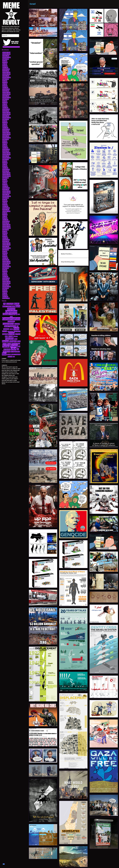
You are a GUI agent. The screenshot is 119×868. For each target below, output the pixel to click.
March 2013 (5, 277)
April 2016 (5, 218)
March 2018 (5, 186)
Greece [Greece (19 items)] (5, 331)
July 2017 (5, 200)
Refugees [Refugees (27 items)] (13, 341)
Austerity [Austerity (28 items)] (10, 304)
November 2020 (6, 134)
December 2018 (6, 173)
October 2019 (6, 156)
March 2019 (5, 168)
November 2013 (6, 263)
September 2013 (7, 267)
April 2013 (5, 275)
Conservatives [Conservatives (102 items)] (11, 319)
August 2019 (6, 159)
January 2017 (6, 210)
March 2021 (5, 128)
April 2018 (5, 185)
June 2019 (5, 163)
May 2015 (5, 235)
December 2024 (6, 52)
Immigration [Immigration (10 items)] (10, 331)
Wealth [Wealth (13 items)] (9, 354)
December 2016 (6, 211)
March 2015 (5, 238)
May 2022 (5, 104)
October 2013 (6, 265)
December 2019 (6, 153)
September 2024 (7, 57)
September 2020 (7, 138)
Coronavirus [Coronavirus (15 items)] (11, 322)
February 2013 (6, 278)
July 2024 (5, 61)
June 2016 (5, 215)
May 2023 (5, 84)
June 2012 (5, 292)
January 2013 (6, 280)
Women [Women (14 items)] (10, 357)
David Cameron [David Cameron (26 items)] (10, 326)
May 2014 (5, 255)
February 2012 (6, 298)
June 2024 (5, 62)
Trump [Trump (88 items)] (14, 346)
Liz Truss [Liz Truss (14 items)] (18, 334)
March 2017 (5, 206)
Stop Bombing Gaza (68, 262)
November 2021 (6, 114)
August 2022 (6, 99)
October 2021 (6, 116)
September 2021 (7, 118)
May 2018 (5, 183)
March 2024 (5, 67)
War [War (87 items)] (4, 354)
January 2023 (6, 91)
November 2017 (6, 193)
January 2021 (6, 131)
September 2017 (7, 196)
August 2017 (6, 198)
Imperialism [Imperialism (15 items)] (17, 331)
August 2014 (6, 250)
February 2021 (6, 129)
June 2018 (5, 181)
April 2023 (5, 86)
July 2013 (5, 270)
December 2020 (6, 133)
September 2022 (7, 98)
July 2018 (5, 180)
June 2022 (5, 103)
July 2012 (5, 290)
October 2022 (6, 96)
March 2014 (5, 258)
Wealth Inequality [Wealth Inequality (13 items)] (16, 354)
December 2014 (6, 243)
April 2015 (5, 236)
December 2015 (6, 225)
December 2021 (6, 113)
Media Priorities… (67, 254)
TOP (4, 864)
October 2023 (6, 76)
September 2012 (7, 287)
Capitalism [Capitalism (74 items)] (11, 311)
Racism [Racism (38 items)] (5, 341)
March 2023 (5, 88)
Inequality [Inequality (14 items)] (5, 334)
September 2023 (7, 78)
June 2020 (5, 143)
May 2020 (5, 144)
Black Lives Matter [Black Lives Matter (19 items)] (9, 306)
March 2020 (5, 148)
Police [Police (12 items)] (16, 339)
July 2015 (5, 231)
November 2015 (6, 226)
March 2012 (5, 297)
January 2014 (6, 260)
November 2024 (6, 54)
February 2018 (6, 188)
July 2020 (5, 141)
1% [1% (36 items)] (4, 304)
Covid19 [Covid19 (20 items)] (17, 324)
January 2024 (6, 71)
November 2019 (6, 154)
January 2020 (6, 151)
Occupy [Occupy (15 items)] (11, 336)
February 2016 (6, 221)
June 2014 (5, 253)
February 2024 (6, 69)
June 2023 (5, 83)
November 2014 (6, 245)
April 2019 (5, 166)
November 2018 (6, 175)
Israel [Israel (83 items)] (11, 334)
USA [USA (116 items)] (13, 349)
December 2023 (6, 72)
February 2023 (6, 89)
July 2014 (5, 251)
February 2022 (6, 109)
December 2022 (6, 93)
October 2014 (6, 246)
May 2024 (5, 64)
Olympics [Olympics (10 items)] (15, 337)
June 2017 (5, 201)
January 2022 (6, 111)
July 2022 (5, 101)
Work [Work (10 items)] (14, 357)
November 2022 (6, 94)
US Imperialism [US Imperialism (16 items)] (15, 352)
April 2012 (5, 295)
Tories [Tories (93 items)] (6, 346)
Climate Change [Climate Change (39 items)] (10, 314)
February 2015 (6, 240)
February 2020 (6, 149)
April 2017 (5, 205)
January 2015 (6, 241)
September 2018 (7, 176)
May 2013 (5, 273)
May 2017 (5, 203)
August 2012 (6, 288)
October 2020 (6, 136)
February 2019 (6, 170)
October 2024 (6, 56)
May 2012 (5, 293)
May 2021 (5, 124)
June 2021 (5, 123)
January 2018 (6, 190)
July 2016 (5, 213)
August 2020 (6, 139)
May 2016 (5, 216)
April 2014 (5, 256)
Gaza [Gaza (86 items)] (16, 329)
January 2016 (6, 223)
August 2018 (6, 178)
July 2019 (5, 161)
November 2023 (6, 74)
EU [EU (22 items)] (17, 326)
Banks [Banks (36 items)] (17, 304)
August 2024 (6, 59)
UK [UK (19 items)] (19, 346)
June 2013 (5, 272)
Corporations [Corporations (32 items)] (8, 324)
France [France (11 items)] (11, 329)
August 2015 (6, 230)
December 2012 (6, 282)
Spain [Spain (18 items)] (9, 344)
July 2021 (5, 121)
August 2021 (6, 119)
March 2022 (5, 108)
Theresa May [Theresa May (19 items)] (16, 344)
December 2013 (6, 262)
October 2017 (6, 195)
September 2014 (7, 248)
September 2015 (7, 228)
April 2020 (5, 146)
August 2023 (6, 79)
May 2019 (5, 164)
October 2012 (6, 285)
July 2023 (5, 81)
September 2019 (7, 158)
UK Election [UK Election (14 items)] (7, 349)
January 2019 (6, 171)
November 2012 (6, 283)
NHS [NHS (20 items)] (6, 336)
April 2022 (5, 106)
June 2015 (5, 233)
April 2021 (5, 126)
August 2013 (6, 268)
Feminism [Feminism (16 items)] (6, 329)
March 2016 (5, 220)
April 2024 (5, 66)
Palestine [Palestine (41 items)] (9, 339)
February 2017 (6, 208)
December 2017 (6, 191)
